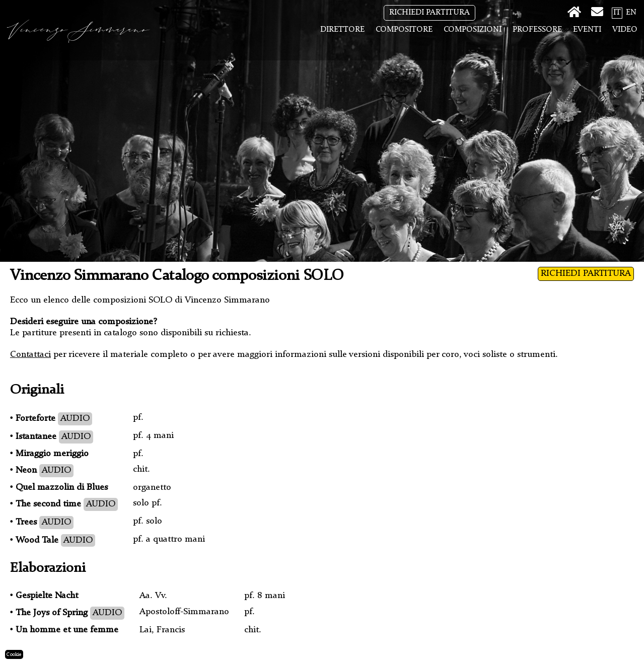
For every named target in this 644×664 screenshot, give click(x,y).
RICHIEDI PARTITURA (430, 13)
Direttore (342, 30)
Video (625, 30)
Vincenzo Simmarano (80, 30)
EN (631, 13)
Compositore (404, 30)
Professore (537, 30)
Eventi (587, 30)
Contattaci (30, 354)
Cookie (14, 654)
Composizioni (473, 30)
